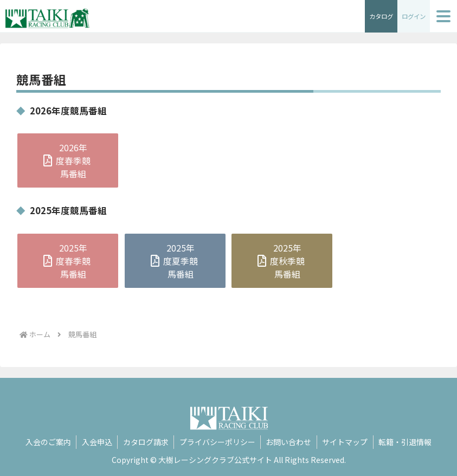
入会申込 (96, 442)
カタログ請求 (145, 442)
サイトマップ (346, 442)
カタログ (378, 16)
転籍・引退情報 (407, 442)
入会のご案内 (47, 442)
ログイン (413, 16)
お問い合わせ (289, 442)
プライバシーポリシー (217, 442)
